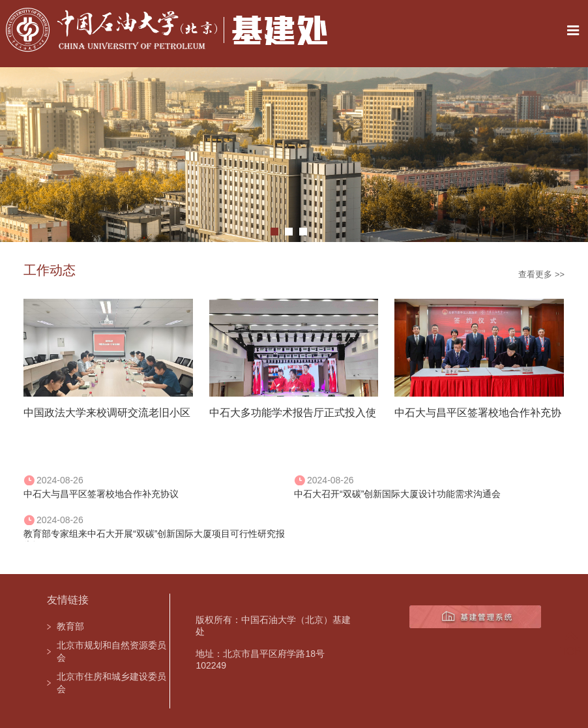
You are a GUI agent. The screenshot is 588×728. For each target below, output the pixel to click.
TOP (571, 644)
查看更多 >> (541, 274)
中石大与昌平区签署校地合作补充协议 (101, 494)
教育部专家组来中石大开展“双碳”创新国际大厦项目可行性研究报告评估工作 (154, 535)
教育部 (70, 626)
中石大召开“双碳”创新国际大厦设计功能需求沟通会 (397, 494)
